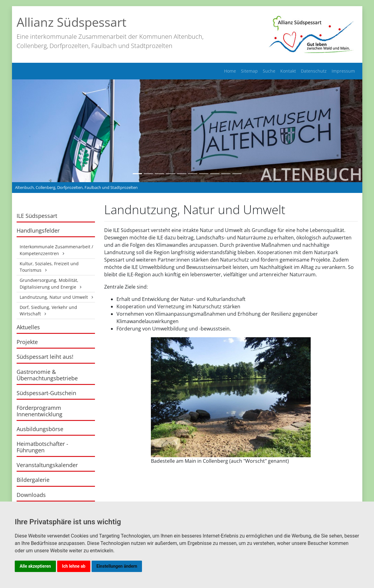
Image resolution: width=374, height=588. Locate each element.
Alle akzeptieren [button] (35, 566)
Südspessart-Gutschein (46, 393)
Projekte (27, 342)
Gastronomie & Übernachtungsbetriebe (47, 375)
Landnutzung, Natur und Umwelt (54, 297)
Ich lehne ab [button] (74, 566)
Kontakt (288, 71)
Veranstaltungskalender (47, 465)
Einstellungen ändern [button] (117, 566)
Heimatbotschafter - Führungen (42, 447)
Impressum (343, 71)
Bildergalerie (33, 480)
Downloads (31, 495)
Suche (269, 71)
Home (230, 71)
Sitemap (249, 71)
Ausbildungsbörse (40, 429)
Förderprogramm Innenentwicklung (39, 411)
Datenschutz (314, 71)
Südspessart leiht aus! (45, 357)
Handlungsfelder (38, 230)
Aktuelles (28, 327)
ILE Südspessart (37, 216)
